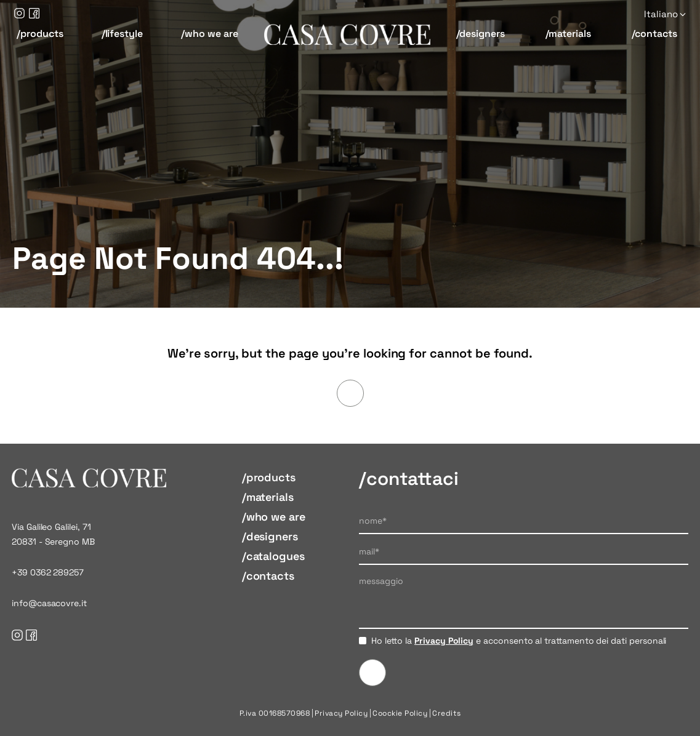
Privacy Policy (444, 641)
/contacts (654, 34)
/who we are (209, 34)
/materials (568, 34)
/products (40, 34)
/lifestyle (122, 34)
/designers (481, 34)
